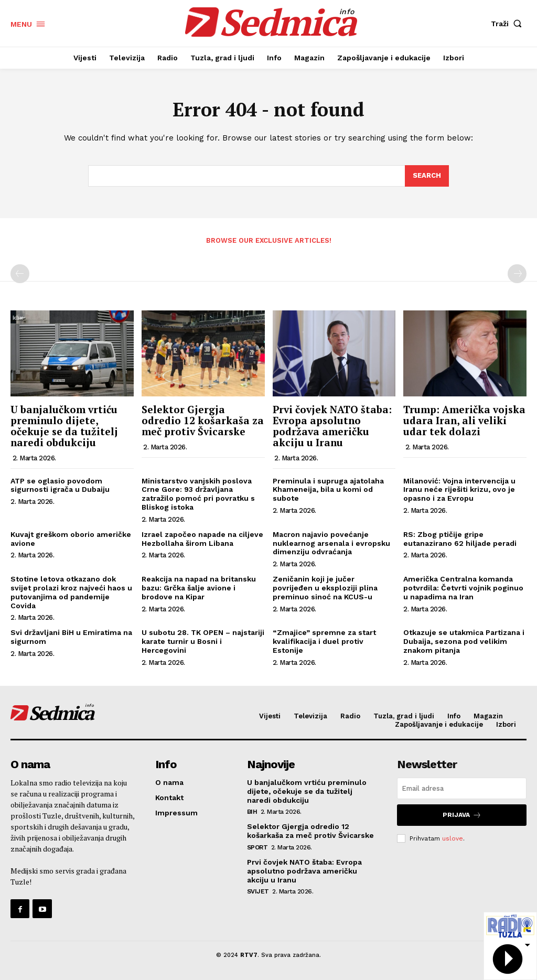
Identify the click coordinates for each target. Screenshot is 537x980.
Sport (257, 847)
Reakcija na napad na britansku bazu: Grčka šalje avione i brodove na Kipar (199, 588)
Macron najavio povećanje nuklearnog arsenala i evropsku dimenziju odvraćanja (331, 543)
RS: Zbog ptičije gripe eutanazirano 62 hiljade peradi (460, 539)
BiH (252, 812)
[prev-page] (20, 274)
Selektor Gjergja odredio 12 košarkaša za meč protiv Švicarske (203, 420)
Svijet (258, 891)
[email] (462, 788)
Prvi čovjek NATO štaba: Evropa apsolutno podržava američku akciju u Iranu (332, 426)
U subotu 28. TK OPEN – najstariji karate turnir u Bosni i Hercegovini (203, 641)
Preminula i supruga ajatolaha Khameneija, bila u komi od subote (328, 490)
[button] (509, 24)
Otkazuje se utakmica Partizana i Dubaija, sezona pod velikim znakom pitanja (464, 641)
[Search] (427, 176)
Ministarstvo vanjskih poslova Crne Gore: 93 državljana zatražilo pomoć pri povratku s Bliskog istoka (198, 494)
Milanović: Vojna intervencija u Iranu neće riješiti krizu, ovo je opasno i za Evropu (459, 490)
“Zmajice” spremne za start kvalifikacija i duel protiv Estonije (324, 641)
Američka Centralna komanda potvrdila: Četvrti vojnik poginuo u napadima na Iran (463, 588)
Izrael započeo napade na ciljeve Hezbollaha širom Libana (202, 539)
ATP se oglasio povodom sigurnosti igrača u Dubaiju (60, 485)
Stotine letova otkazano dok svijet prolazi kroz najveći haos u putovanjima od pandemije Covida (71, 592)
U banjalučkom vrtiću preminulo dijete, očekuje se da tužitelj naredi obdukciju (64, 426)
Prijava (462, 815)
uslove (453, 838)
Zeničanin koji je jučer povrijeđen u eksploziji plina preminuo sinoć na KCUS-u (325, 588)
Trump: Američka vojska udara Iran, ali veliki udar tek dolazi (464, 420)
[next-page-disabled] (517, 274)
